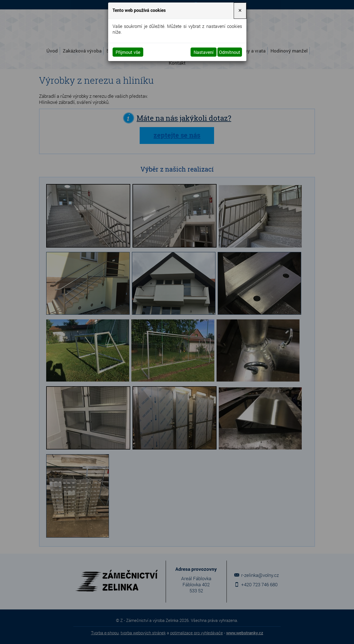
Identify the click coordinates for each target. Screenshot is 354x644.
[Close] (240, 11)
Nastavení (204, 52)
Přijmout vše (128, 52)
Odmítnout (230, 52)
